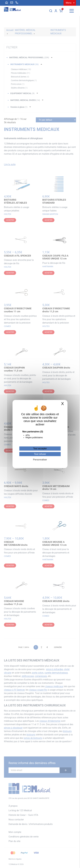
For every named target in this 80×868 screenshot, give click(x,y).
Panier (61, 11)
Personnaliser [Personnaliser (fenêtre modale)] (40, 460)
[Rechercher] (51, 11)
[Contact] (12, 3)
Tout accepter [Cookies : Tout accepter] (40, 449)
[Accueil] (7, 3)
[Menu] (72, 11)
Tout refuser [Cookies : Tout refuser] (40, 454)
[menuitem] (7, 3)
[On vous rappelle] (17, 3)
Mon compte (56, 11)
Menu (69, 3)
